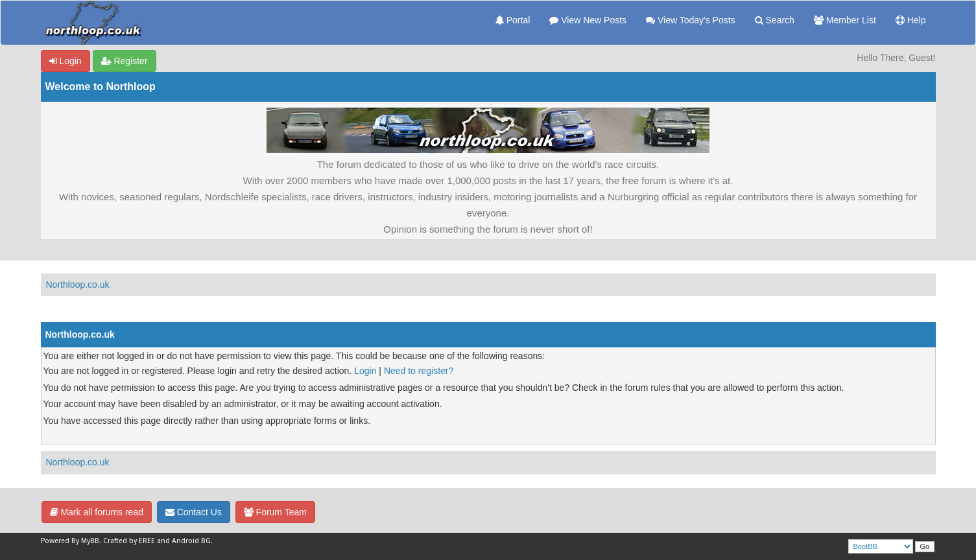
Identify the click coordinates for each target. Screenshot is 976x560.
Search (775, 20)
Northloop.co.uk (78, 285)
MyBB (90, 541)
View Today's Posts (691, 20)
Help (911, 20)
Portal (513, 20)
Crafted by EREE (129, 541)
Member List (845, 20)
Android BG (191, 541)
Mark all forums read (97, 512)
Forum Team (275, 512)
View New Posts (588, 20)
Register (125, 61)
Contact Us (194, 512)
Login (65, 61)
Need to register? (419, 371)
